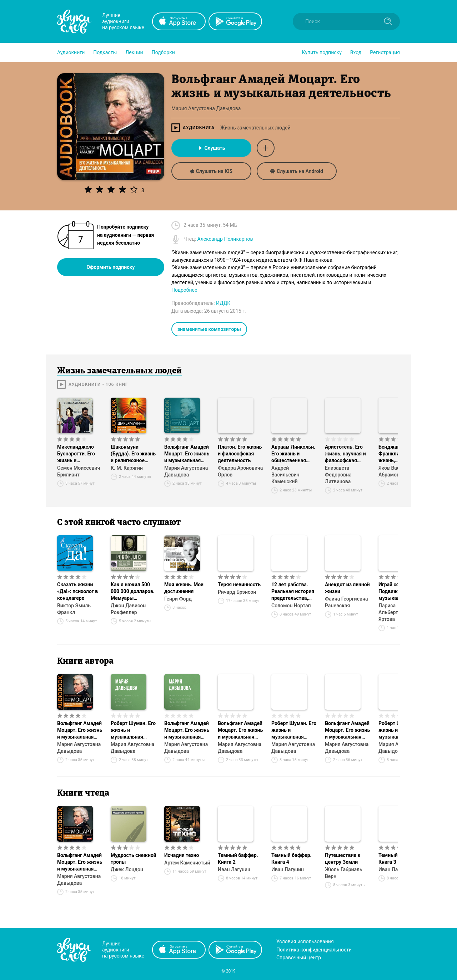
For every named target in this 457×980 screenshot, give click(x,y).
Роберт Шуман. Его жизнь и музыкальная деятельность (133, 730)
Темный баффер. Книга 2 (238, 859)
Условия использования (305, 941)
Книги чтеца (83, 793)
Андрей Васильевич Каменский (285, 475)
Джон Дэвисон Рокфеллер (128, 609)
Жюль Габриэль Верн (344, 873)
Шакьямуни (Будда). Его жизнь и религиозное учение (133, 454)
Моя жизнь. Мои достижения (184, 588)
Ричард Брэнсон (237, 592)
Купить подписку (322, 52)
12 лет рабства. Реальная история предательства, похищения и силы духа (293, 592)
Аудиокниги (71, 52)
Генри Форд (178, 599)
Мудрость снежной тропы (134, 859)
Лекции (134, 52)
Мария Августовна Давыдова (186, 471)
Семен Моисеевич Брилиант (79, 471)
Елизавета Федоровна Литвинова (338, 475)
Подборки (163, 52)
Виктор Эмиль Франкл (74, 609)
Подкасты (105, 52)
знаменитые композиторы (209, 329)
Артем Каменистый (187, 863)
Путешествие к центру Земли (343, 859)
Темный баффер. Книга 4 (292, 859)
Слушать (211, 148)
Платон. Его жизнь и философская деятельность (240, 454)
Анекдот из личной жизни (347, 588)
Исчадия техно (182, 855)
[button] (71, 52)
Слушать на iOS (211, 171)
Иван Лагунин (234, 869)
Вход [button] (356, 52)
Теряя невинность (239, 585)
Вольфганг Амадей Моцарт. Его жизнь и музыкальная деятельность (187, 454)
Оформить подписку (111, 267)
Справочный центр (299, 958)
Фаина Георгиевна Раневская (346, 602)
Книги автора (85, 662)
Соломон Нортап (291, 606)
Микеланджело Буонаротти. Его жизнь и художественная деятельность (77, 454)
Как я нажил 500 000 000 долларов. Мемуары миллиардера (133, 592)
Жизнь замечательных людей (255, 128)
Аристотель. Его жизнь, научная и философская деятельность (345, 454)
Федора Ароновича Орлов (240, 471)
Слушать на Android (297, 171)
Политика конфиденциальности (314, 950)
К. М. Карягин (127, 468)
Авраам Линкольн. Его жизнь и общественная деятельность (293, 454)
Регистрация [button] (385, 52)
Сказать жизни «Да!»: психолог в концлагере (77, 591)
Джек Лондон (127, 869)
